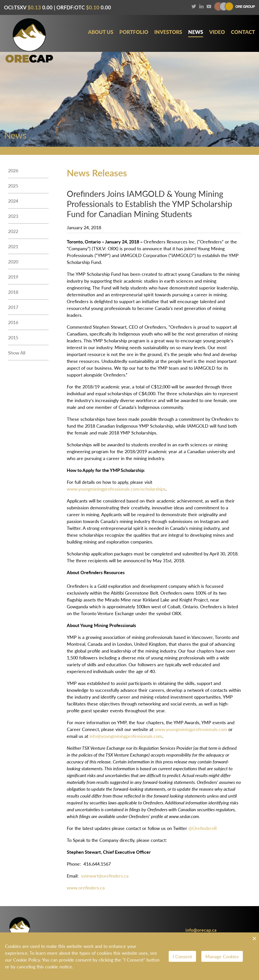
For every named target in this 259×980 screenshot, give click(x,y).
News (196, 32)
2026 (13, 170)
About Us (101, 32)
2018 (13, 292)
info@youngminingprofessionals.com (126, 736)
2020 (13, 262)
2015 (13, 337)
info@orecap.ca (201, 930)
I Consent (182, 956)
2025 (13, 186)
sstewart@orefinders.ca (105, 876)
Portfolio (134, 32)
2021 (13, 246)
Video (217, 32)
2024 (13, 201)
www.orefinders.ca (86, 888)
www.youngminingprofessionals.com (191, 729)
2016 (13, 322)
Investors (168, 32)
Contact (243, 32)
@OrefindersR (203, 828)
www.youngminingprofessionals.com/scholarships (116, 489)
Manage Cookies (222, 956)
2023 (13, 216)
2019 (13, 277)
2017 (13, 307)
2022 (13, 231)
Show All (17, 353)
